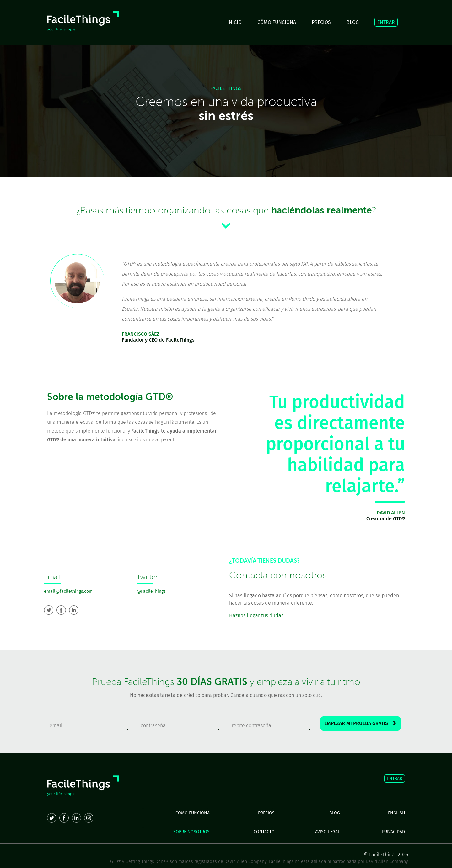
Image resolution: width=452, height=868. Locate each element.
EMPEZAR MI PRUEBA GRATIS (360, 723)
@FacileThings (151, 591)
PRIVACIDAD (393, 832)
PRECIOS (321, 22)
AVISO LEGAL (328, 832)
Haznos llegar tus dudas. (257, 615)
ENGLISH (396, 813)
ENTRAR (386, 22)
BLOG (353, 22)
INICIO (234, 22)
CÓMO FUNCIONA (277, 22)
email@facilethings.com (68, 591)
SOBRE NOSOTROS (191, 832)
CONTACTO (264, 832)
